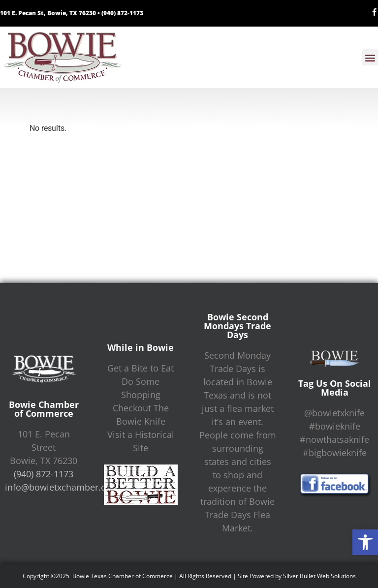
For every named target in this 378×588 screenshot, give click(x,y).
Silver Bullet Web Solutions (319, 576)
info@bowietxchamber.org (60, 487)
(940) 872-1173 (122, 13)
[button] (365, 542)
